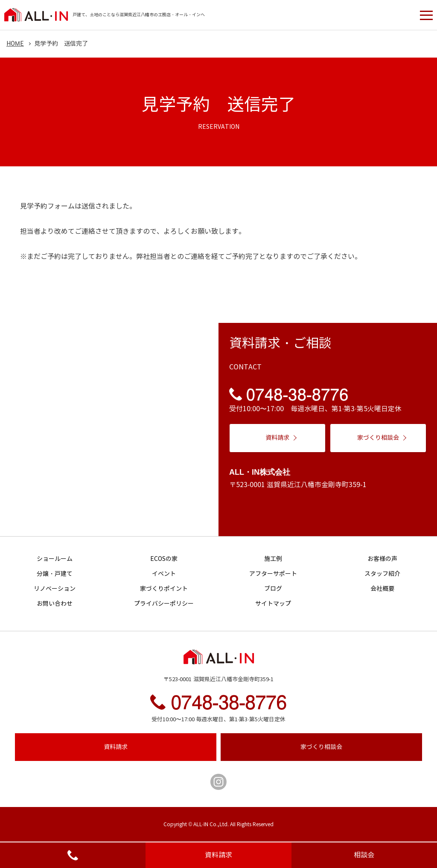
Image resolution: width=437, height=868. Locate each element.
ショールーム (55, 559)
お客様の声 (382, 559)
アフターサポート (273, 574)
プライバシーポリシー (164, 604)
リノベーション (55, 589)
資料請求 (218, 855)
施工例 (273, 559)
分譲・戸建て (55, 574)
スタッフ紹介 (382, 574)
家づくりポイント (164, 589)
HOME (15, 44)
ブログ (273, 589)
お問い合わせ (55, 604)
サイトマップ (273, 604)
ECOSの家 (164, 559)
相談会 (364, 855)
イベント (164, 574)
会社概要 (382, 589)
